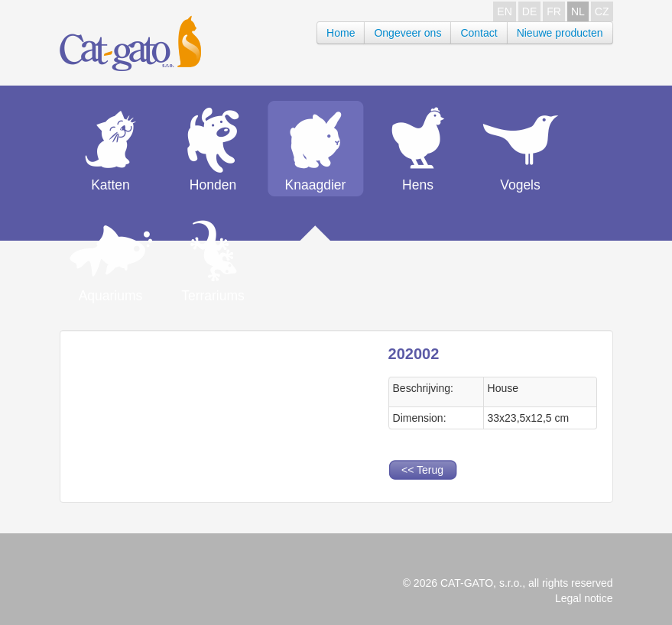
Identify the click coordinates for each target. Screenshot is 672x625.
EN (504, 11)
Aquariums (111, 296)
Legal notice (584, 598)
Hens (418, 185)
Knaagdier (316, 185)
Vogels (520, 185)
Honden (213, 185)
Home (341, 33)
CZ (602, 11)
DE (529, 11)
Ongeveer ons (407, 33)
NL (578, 11)
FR (554, 11)
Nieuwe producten (560, 33)
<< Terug (422, 470)
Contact (479, 33)
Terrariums (213, 296)
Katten (110, 185)
